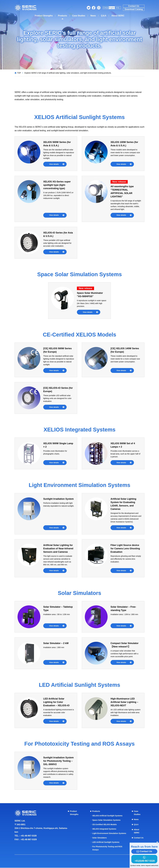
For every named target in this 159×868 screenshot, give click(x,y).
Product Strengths (44, 16)
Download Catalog (134, 9)
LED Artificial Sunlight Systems (106, 842)
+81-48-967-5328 (29, 836)
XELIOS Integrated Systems (104, 829)
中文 (118, 8)
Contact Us (134, 6)
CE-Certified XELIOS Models (104, 825)
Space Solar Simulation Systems (106, 820)
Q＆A (104, 16)
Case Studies (79, 16)
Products (62, 16)
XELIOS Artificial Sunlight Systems (107, 816)
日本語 (106, 8)
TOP (19, 73)
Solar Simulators (99, 838)
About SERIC (118, 16)
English (112, 8)
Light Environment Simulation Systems (109, 834)
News (93, 16)
